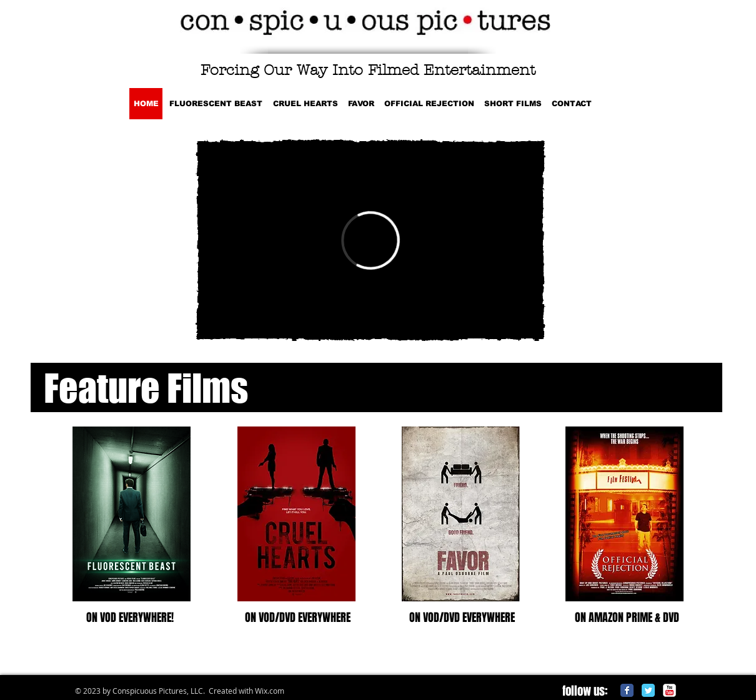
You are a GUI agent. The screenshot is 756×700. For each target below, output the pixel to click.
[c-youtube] (669, 690)
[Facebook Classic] (627, 690)
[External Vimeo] (371, 240)
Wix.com (270, 691)
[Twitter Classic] (648, 690)
